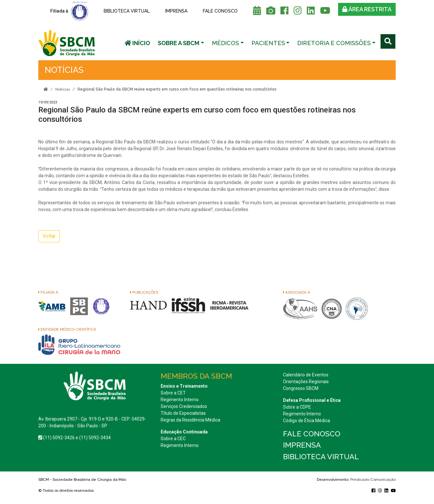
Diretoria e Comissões (334, 43)
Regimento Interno (180, 400)
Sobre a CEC (173, 439)
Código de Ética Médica (307, 421)
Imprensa (176, 11)
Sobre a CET (173, 393)
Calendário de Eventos (306, 375)
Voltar (49, 236)
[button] (181, 43)
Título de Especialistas (183, 413)
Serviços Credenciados (184, 406)
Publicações (144, 292)
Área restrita (367, 9)
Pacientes (268, 43)
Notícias (63, 89)
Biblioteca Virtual (127, 11)
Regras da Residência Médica (190, 420)
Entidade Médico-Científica (67, 329)
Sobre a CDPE (297, 407)
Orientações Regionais (306, 382)
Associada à (297, 292)
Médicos (225, 43)
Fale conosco (220, 11)
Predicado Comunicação (373, 480)
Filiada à (48, 292)
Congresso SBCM (301, 388)
